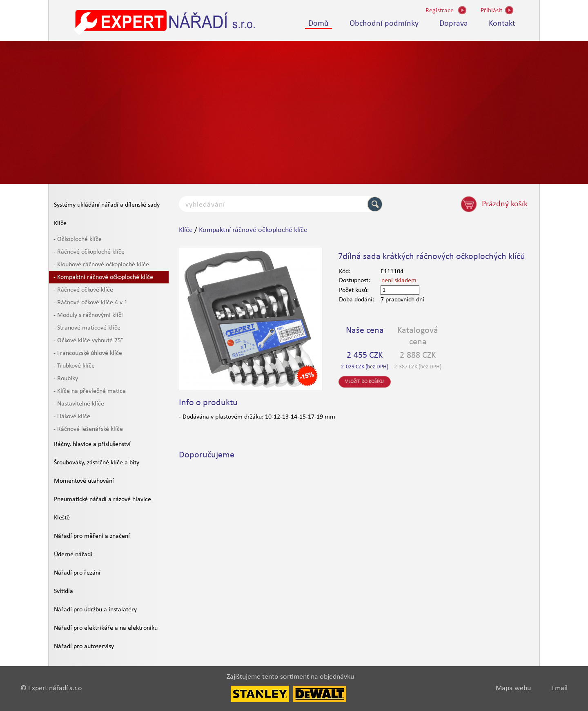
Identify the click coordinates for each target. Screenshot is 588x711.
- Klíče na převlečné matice (90, 391)
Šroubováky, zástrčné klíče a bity (97, 463)
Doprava (454, 24)
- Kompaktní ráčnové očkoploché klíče (103, 277)
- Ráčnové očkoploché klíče (89, 252)
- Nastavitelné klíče (79, 404)
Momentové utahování (84, 481)
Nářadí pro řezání (77, 573)
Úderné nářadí (73, 555)
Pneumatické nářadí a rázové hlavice (102, 499)
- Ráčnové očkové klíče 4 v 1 (90, 303)
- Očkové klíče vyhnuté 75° (88, 341)
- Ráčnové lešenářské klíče (88, 429)
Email (559, 688)
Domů (318, 24)
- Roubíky (66, 379)
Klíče (60, 223)
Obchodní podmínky (384, 24)
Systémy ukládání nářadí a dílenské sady (107, 205)
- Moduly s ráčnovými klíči (88, 315)
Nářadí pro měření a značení (92, 536)
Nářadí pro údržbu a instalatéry (95, 610)
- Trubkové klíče (74, 366)
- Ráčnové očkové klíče (83, 290)
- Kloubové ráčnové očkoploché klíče (101, 265)
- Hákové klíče (72, 417)
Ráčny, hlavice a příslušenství (92, 444)
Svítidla (63, 591)
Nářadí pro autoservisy (84, 646)
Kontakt (502, 24)
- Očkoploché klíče (78, 239)
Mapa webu (513, 688)
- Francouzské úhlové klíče (88, 353)
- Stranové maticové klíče (87, 328)
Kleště (62, 518)
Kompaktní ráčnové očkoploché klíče (253, 230)
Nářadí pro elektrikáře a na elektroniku (106, 628)
